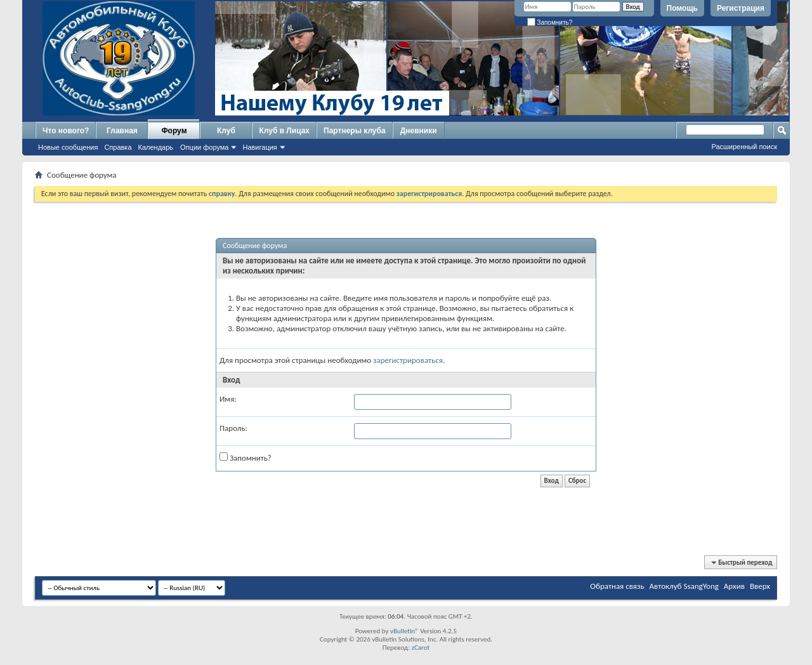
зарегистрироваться (408, 360)
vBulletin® (404, 631)
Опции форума (204, 147)
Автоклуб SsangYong (684, 586)
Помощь (682, 8)
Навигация (259, 147)
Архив (734, 586)
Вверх (760, 586)
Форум (174, 131)
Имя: (228, 399)
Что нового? (66, 131)
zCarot (421, 648)
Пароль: (233, 428)
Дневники (419, 131)
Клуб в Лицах (284, 131)
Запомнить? (550, 23)
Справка (118, 147)
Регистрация (741, 8)
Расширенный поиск (744, 147)
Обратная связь (617, 586)
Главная (122, 131)
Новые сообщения (68, 147)
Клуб (226, 131)
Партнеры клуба (355, 131)
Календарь (156, 147)
